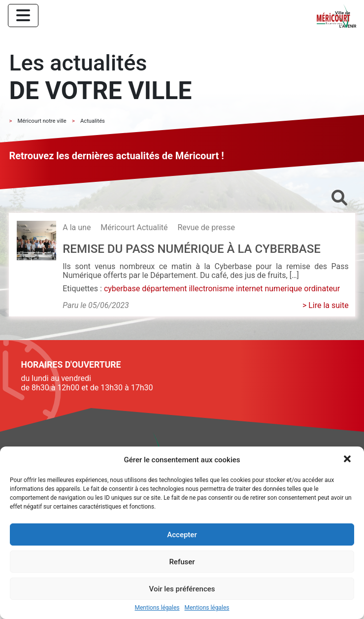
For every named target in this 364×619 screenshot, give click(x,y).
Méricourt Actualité (134, 227)
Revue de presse (206, 227)
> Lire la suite (326, 305)
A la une (77, 227)
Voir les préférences (182, 589)
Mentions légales (157, 608)
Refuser (182, 562)
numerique (283, 289)
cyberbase (122, 289)
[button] (348, 460)
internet (249, 289)
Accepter (182, 535)
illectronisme (211, 289)
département (164, 289)
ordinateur (322, 289)
